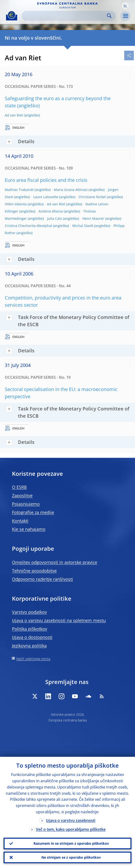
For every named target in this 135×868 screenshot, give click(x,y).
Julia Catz (55, 218)
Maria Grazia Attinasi (71, 190)
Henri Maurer (93, 218)
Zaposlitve (22, 495)
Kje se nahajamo (29, 529)
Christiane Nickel (92, 197)
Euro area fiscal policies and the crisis (46, 180)
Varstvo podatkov (29, 612)
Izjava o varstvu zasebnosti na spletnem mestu (59, 620)
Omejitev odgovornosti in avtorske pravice (55, 562)
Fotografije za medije (33, 512)
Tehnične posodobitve (34, 571)
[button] (125, 6)
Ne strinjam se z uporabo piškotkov (71, 857)
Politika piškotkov (30, 629)
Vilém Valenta (16, 204)
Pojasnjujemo (26, 504)
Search (109, 16)
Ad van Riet (14, 115)
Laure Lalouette (46, 197)
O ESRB (19, 487)
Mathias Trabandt (19, 190)
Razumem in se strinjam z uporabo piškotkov (71, 843)
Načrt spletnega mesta (33, 659)
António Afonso (51, 211)
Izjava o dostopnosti (32, 637)
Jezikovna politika (29, 646)
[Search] (65, 16)
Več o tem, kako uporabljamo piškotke (71, 829)
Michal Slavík (83, 226)
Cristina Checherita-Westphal (28, 226)
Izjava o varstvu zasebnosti (71, 820)
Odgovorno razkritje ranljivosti (42, 579)
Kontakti (20, 521)
